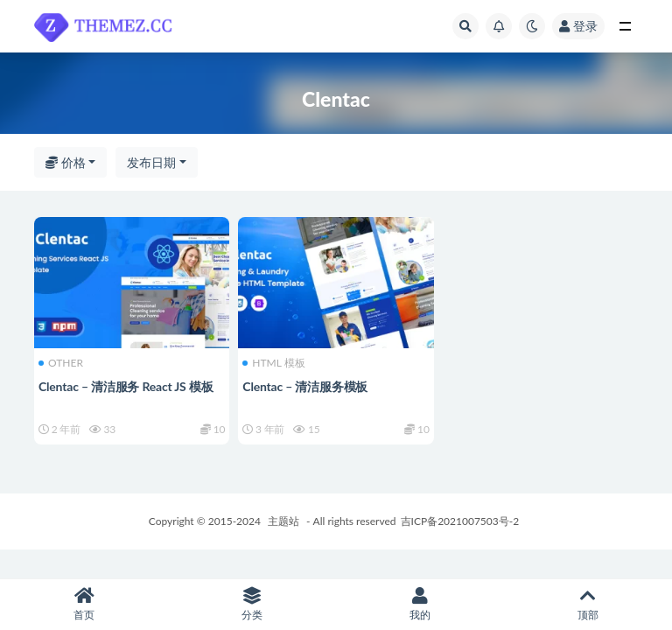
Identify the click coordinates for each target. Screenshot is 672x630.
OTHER (61, 363)
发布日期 (151, 162)
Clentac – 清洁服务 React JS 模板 (126, 386)
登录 (578, 26)
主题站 (283, 521)
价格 (66, 162)
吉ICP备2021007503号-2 (460, 521)
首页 (84, 604)
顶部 (588, 604)
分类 (252, 604)
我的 (420, 604)
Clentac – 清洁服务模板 (305, 386)
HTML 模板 (273, 363)
